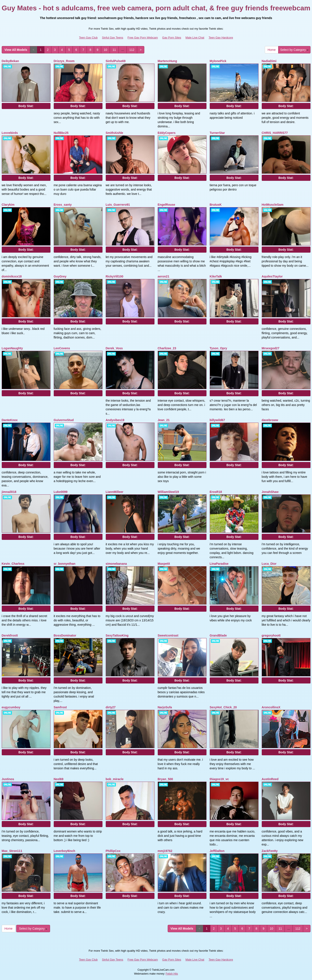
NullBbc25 (61, 133)
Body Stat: (26, 106)
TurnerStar (217, 133)
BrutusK (216, 205)
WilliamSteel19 (168, 492)
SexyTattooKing (117, 635)
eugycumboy (11, 707)
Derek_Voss (114, 348)
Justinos (8, 779)
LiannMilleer (115, 492)
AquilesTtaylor (272, 276)
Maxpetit (164, 564)
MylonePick (218, 61)
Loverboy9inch (65, 851)
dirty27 (111, 707)
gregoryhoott (271, 635)
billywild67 (217, 420)
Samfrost (60, 707)
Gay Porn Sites (172, 38)
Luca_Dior (269, 564)
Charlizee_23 (167, 348)
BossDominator (65, 635)
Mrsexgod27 (271, 348)
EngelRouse (167, 205)
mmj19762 (165, 851)
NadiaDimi (269, 61)
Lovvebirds (10, 133)
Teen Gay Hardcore (221, 38)
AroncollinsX (271, 707)
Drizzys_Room (64, 61)
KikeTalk (216, 276)
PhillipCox (113, 851)
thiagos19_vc (219, 779)
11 (114, 50)
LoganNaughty (12, 348)
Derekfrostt (10, 635)
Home (272, 50)
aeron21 (164, 276)
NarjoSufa (165, 707)
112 (132, 50)
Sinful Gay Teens (113, 38)
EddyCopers (167, 133)
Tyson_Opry (219, 348)
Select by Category (294, 50)
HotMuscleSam (273, 205)
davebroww (270, 420)
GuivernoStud (64, 420)
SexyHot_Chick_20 (223, 707)
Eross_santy (63, 205)
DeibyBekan (10, 61)
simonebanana (116, 564)
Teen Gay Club (88, 38)
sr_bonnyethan (65, 564)
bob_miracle (115, 779)
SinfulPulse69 (116, 61)
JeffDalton (217, 851)
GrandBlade (218, 635)
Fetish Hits (172, 974)
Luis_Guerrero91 (118, 205)
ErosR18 (216, 492)
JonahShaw (270, 492)
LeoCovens (62, 348)
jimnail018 (9, 492)
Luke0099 (61, 492)
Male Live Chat (195, 38)
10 (106, 50)
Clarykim (8, 205)
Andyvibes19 (115, 420)
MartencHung (167, 61)
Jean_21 (164, 420)
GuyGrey (60, 276)
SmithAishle (115, 133)
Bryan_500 (165, 779)
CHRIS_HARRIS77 (275, 133)
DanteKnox (10, 420)
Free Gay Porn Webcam (143, 38)
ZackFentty (270, 851)
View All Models (16, 50)
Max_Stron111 (12, 851)
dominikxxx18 (12, 276)
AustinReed (270, 779)
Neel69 (59, 779)
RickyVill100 (115, 276)
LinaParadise (219, 564)
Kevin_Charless (13, 564)
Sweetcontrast (168, 635)
